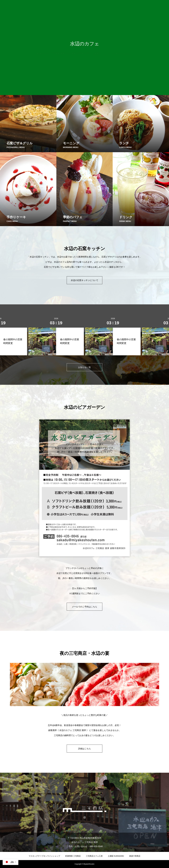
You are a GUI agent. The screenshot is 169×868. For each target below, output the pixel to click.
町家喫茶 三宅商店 (73, 856)
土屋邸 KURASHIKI (116, 856)
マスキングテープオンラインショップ (44, 856)
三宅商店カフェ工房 (94, 856)
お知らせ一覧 (84, 367)
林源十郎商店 (135, 856)
